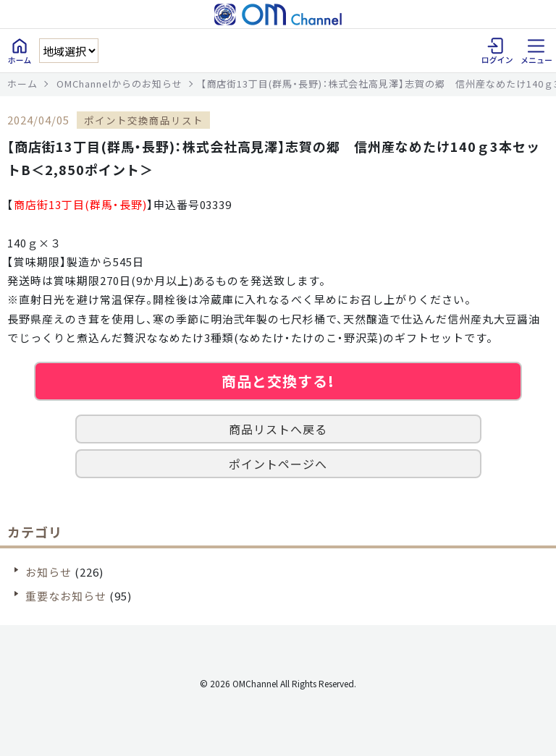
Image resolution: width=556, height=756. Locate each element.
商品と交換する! (278, 381)
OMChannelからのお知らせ (119, 84)
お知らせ (49, 572)
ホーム (22, 84)
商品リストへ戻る (278, 429)
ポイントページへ (278, 464)
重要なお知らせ (66, 596)
